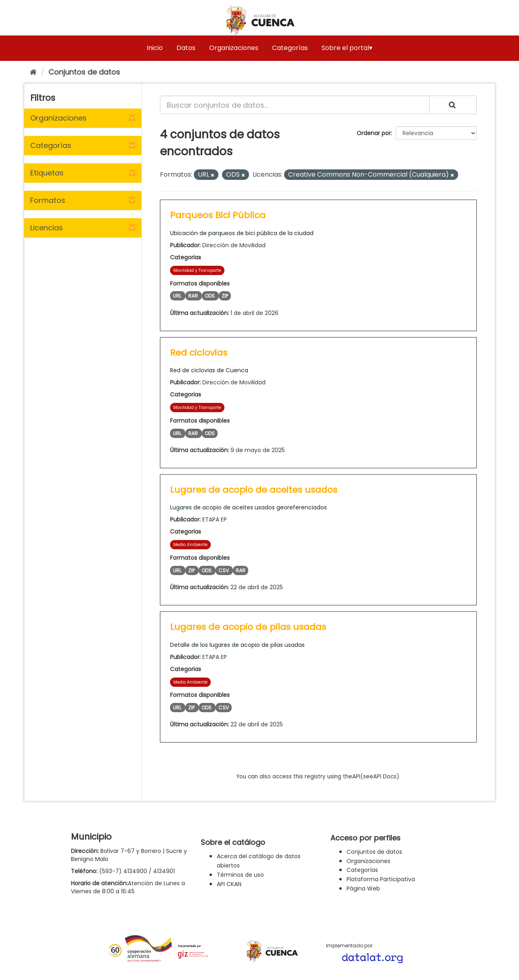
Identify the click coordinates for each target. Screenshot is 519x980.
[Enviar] (453, 105)
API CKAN (229, 884)
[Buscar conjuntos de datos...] (295, 105)
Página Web (363, 888)
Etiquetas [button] (47, 173)
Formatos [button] (48, 200)
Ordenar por (374, 133)
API (356, 777)
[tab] (83, 118)
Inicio (155, 48)
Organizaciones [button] (58, 118)
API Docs (385, 777)
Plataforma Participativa (381, 879)
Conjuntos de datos (84, 72)
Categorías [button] (51, 145)
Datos (186, 48)
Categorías (290, 48)
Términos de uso (240, 875)
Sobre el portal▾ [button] (347, 48)
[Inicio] (33, 72)
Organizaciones (234, 48)
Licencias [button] (47, 228)
